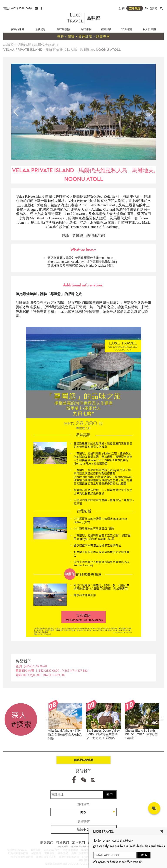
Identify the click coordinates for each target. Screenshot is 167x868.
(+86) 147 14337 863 (75, 671)
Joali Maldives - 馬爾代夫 (67, 731)
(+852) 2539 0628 (35, 666)
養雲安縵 (36, 850)
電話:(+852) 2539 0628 (18, 8)
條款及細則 (63, 847)
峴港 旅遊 (63, 853)
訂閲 (122, 8)
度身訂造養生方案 (46, 857)
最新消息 (40, 29)
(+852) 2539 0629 (48, 671)
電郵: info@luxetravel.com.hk (40, 675)
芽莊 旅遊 (50, 853)
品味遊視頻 (63, 29)
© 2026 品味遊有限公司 (82, 847)
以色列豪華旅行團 (18, 853)
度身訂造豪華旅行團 (22, 857)
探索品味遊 (18, 29)
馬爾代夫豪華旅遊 (81, 853)
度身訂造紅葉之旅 (69, 857)
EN (147, 8)
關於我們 (47, 842)
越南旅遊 (36, 853)
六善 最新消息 (71, 850)
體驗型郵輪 (85, 860)
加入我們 (78, 842)
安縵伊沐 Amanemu (17, 850)
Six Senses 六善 (52, 850)
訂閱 (110, 794)
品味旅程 (86, 29)
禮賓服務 (106, 29)
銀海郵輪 (86, 850)
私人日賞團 (149, 29)
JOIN (144, 855)
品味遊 (8, 45)
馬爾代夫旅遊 (45, 45)
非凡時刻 (127, 29)
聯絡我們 (63, 842)
